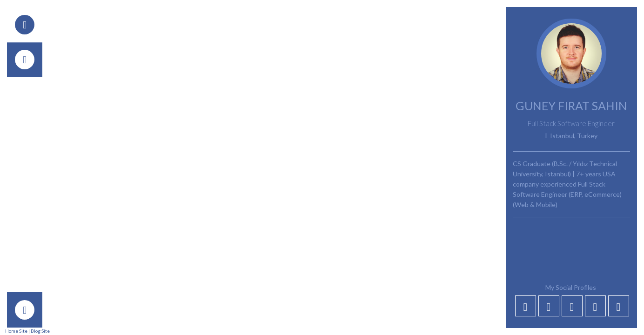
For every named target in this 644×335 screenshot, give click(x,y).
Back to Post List (101, 54)
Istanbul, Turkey (571, 136)
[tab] (25, 25)
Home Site (16, 331)
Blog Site (40, 331)
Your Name (85, 298)
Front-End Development (286, 211)
